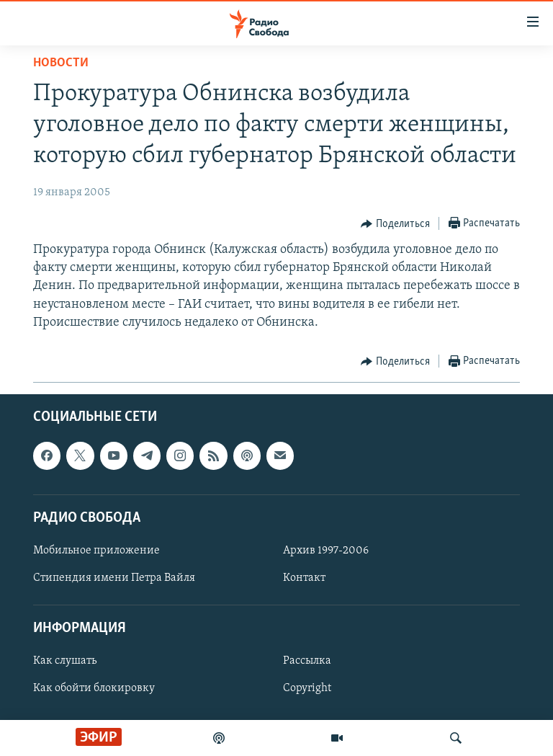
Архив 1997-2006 (326, 551)
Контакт (304, 578)
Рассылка (307, 661)
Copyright (307, 688)
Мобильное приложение (96, 551)
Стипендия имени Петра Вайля (114, 578)
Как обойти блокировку (94, 688)
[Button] (395, 224)
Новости (61, 63)
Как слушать (65, 661)
